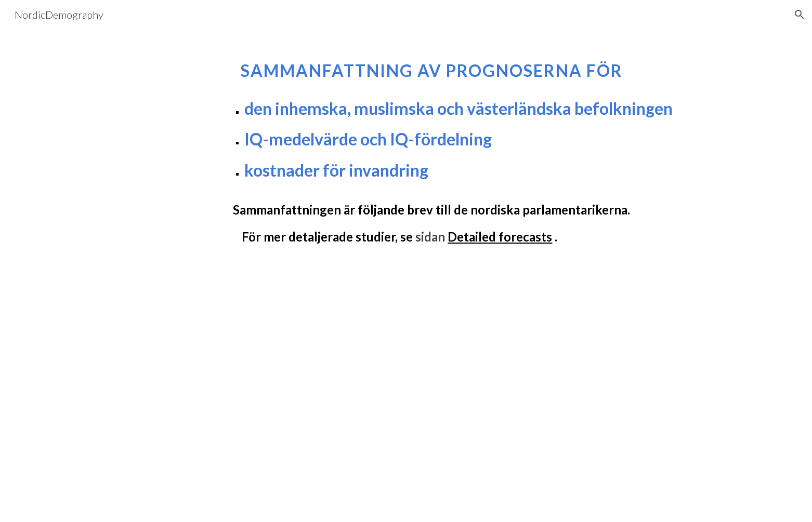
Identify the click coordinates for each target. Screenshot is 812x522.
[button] (800, 15)
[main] (431, 148)
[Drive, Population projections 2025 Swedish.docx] (381, 401)
